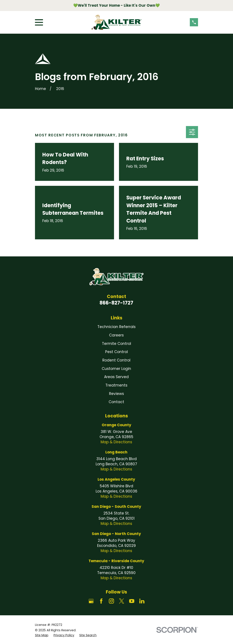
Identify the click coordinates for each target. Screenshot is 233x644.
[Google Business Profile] (91, 601)
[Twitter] (122, 601)
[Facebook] (101, 601)
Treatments (116, 385)
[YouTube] (132, 601)
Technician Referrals (116, 327)
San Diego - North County (116, 534)
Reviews (116, 394)
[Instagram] (111, 601)
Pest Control (116, 352)
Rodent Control (116, 360)
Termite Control (116, 344)
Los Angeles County (116, 479)
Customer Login (116, 369)
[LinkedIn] (142, 601)
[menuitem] (42, 635)
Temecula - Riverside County (116, 561)
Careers (116, 335)
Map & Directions (116, 442)
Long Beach (116, 452)
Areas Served (116, 377)
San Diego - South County (116, 507)
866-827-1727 (116, 303)
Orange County (116, 425)
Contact (116, 402)
